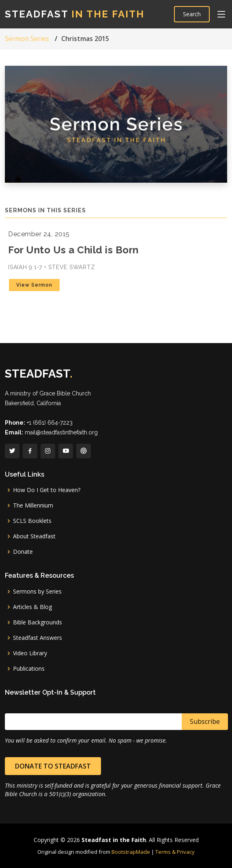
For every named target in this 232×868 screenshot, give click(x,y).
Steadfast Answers (38, 638)
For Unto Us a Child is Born (73, 250)
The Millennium (33, 505)
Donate (23, 552)
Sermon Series (27, 39)
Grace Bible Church (65, 393)
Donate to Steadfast (53, 766)
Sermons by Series (37, 592)
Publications (29, 669)
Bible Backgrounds (38, 622)
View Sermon (34, 285)
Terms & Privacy (175, 852)
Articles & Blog (32, 607)
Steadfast (75, 14)
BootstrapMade (131, 852)
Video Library (30, 653)
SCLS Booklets (32, 521)
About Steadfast (34, 536)
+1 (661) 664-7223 (50, 423)
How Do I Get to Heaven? (47, 490)
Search (192, 14)
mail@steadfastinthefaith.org (61, 432)
